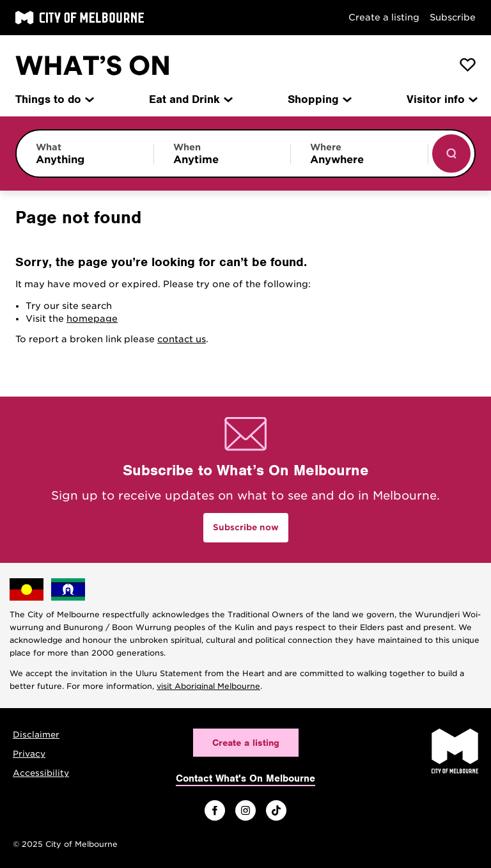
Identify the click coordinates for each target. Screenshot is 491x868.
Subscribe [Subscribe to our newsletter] (453, 17)
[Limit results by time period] (222, 154)
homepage (92, 319)
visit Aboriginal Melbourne (208, 686)
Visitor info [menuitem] (441, 99)
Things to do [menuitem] (54, 99)
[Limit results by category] (85, 154)
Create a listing (384, 17)
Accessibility (41, 773)
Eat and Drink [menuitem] (190, 99)
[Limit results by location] (359, 154)
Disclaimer (36, 735)
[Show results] (451, 154)
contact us (182, 339)
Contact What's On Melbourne (245, 778)
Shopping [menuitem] (319, 99)
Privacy (29, 754)
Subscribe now (246, 527)
